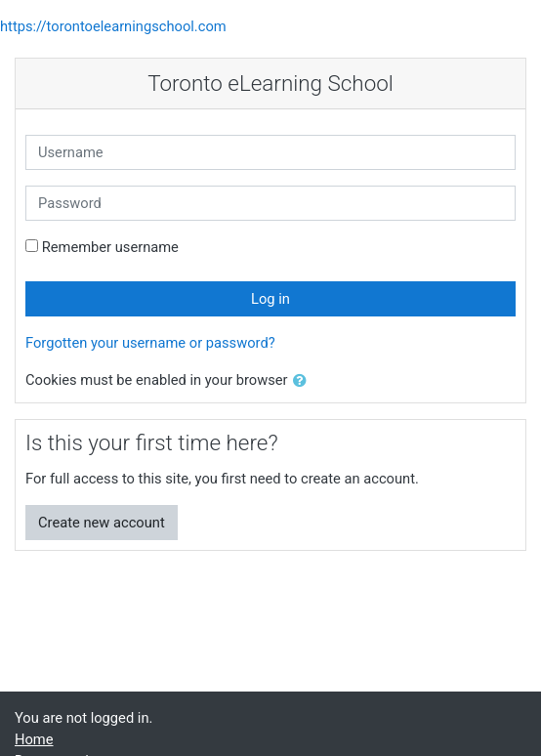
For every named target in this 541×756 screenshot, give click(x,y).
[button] (304, 381)
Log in (270, 299)
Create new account (102, 523)
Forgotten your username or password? (150, 343)
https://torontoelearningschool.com (113, 26)
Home (34, 739)
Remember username (110, 247)
